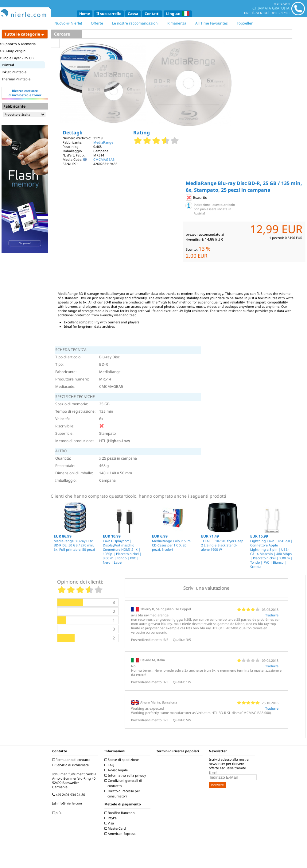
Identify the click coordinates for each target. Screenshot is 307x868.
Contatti (152, 14)
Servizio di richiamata (71, 765)
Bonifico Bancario (120, 813)
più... (59, 813)
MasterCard (116, 828)
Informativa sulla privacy (126, 775)
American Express (121, 834)
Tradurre (272, 615)
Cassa (133, 14)
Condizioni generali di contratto (124, 783)
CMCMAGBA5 (104, 160)
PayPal (112, 818)
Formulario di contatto (72, 760)
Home (85, 14)
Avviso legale (117, 770)
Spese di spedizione (122, 760)
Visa (110, 823)
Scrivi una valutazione (206, 588)
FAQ (110, 765)
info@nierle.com (68, 803)
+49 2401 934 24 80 (69, 795)
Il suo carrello (109, 14)
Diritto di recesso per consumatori (123, 794)
